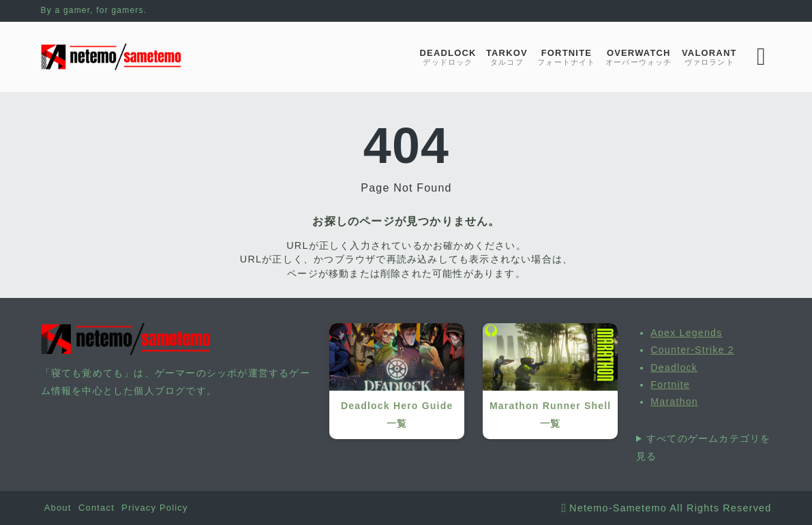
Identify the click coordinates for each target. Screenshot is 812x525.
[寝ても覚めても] (111, 57)
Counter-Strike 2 (692, 350)
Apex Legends (686, 333)
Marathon (674, 402)
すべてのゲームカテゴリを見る (703, 447)
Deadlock (674, 367)
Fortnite (670, 385)
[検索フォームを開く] (762, 57)
